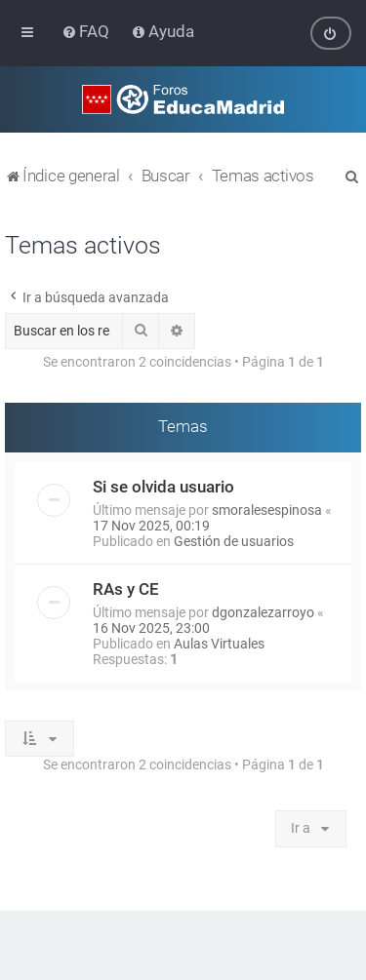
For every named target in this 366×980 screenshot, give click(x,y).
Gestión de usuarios (234, 540)
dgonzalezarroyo (263, 611)
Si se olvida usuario (163, 486)
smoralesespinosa (267, 509)
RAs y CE (126, 588)
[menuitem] (87, 31)
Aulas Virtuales (219, 643)
